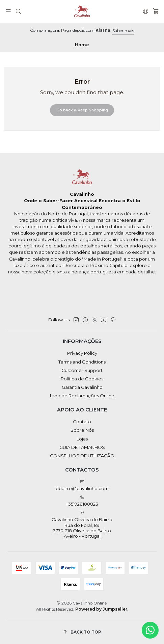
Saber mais (123, 31)
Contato (82, 422)
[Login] (146, 11)
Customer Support (82, 370)
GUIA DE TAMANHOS (82, 447)
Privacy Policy (82, 353)
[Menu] (8, 11)
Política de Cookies (82, 379)
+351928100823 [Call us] (82, 501)
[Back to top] (82, 632)
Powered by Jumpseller (101, 609)
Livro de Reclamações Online (82, 396)
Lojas (82, 439)
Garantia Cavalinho (82, 387)
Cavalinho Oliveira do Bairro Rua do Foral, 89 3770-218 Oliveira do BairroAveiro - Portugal (82, 525)
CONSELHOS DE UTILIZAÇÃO (82, 456)
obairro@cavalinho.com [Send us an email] (82, 486)
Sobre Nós (82, 430)
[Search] (18, 11)
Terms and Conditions (82, 362)
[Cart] (156, 11)
